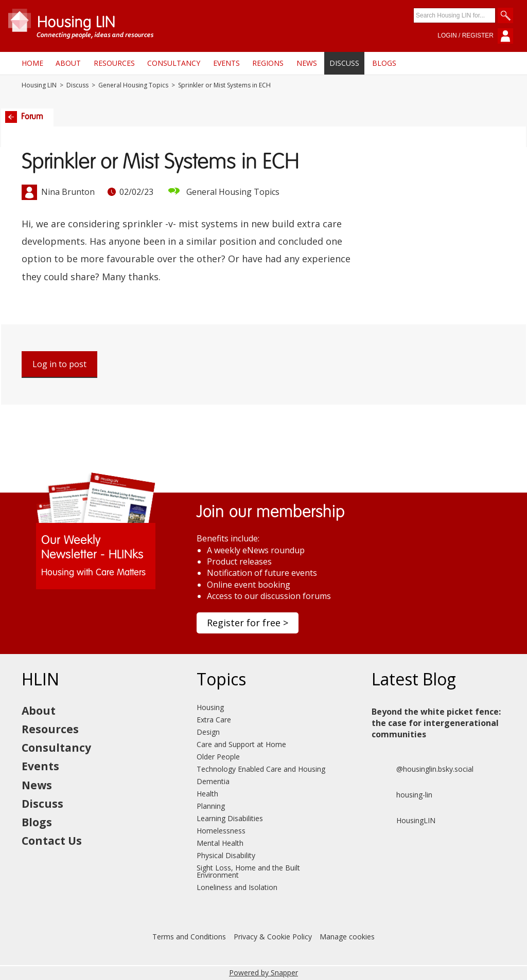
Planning (211, 806)
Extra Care (214, 720)
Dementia (213, 781)
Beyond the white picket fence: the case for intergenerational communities (436, 723)
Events (226, 63)
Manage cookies (347, 937)
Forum (24, 117)
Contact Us (52, 841)
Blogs (384, 63)
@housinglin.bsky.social (423, 769)
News (307, 63)
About (68, 63)
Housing (210, 707)
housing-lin (402, 795)
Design (208, 732)
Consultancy (174, 63)
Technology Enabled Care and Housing (261, 769)
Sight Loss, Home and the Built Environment (248, 871)
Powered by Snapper (263, 973)
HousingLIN (403, 821)
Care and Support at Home (241, 744)
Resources (114, 63)
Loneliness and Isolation (237, 887)
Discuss (344, 63)
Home (32, 63)
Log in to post (59, 364)
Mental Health (220, 843)
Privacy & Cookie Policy (273, 937)
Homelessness (221, 831)
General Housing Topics (133, 85)
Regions (268, 63)
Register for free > (248, 623)
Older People (218, 757)
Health (207, 794)
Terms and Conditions (189, 937)
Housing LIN (39, 85)
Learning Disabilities (230, 818)
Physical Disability (226, 855)
